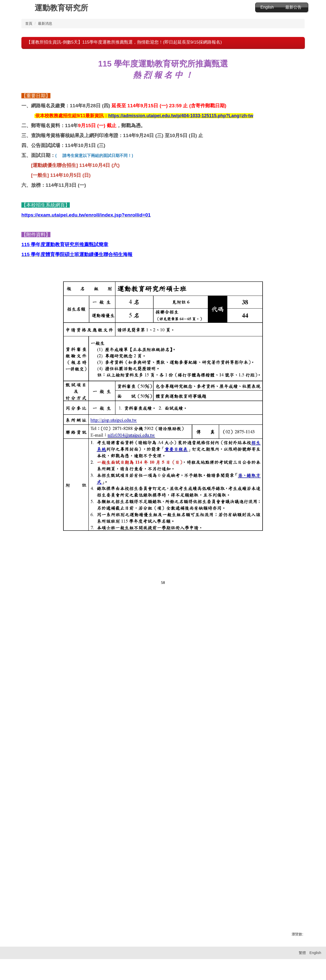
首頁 (29, 30)
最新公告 (293, 7)
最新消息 (45, 30)
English (267, 7)
